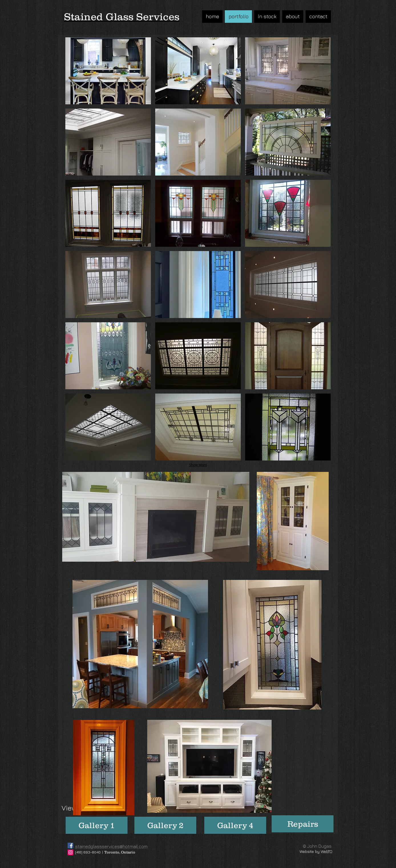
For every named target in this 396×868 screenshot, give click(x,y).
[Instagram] (70, 852)
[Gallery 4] (235, 825)
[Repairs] (303, 824)
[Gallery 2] (165, 825)
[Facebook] (70, 845)
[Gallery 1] (97, 825)
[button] (108, 71)
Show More (198, 465)
